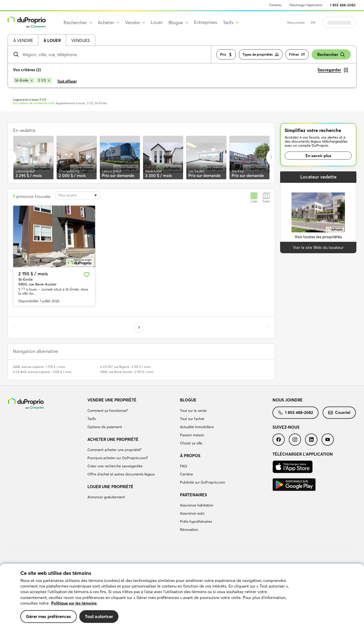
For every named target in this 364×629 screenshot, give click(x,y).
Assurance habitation (197, 505)
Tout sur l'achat (192, 419)
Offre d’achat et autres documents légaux (121, 474)
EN (313, 23)
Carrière (186, 474)
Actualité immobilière (197, 427)
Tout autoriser (99, 616)
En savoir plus (318, 156)
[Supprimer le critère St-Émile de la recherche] (24, 80)
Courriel (339, 412)
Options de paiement (105, 427)
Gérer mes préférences (49, 616)
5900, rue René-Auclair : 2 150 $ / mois (127, 372)
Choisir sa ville (191, 443)
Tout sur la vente (193, 411)
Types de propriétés (261, 55)
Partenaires (193, 495)
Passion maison (192, 435)
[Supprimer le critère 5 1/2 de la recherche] (44, 80)
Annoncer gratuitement (106, 497)
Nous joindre (296, 23)
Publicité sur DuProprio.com (202, 482)
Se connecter (339, 22)
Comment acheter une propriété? (114, 450)
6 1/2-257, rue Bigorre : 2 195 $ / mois (125, 367)
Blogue (188, 400)
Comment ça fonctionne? (108, 411)
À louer (52, 40)
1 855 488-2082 (343, 5)
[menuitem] (132, 414)
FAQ (184, 466)
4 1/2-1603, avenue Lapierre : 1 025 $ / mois (42, 372)
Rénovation (189, 530)
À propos (190, 456)
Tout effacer (67, 81)
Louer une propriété (110, 487)
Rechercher (331, 55)
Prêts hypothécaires (196, 521)
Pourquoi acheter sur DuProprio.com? (118, 458)
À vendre (23, 40)
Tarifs (92, 419)
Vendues (80, 40)
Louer (157, 22)
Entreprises (206, 22)
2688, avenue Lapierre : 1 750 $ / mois (39, 367)
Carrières (275, 5)
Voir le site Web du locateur (318, 247)
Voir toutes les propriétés (318, 237)
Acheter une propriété (113, 439)
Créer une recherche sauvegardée (115, 466)
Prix (226, 55)
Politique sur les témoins (74, 603)
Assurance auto (192, 513)
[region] (182, 596)
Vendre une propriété (112, 400)
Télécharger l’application (306, 5)
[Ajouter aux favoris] (87, 275)
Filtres (297, 55)
